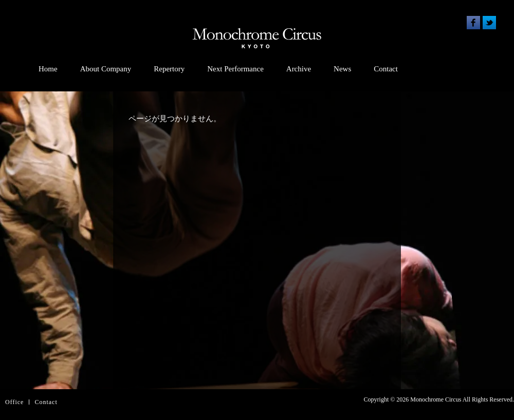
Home (48, 69)
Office (14, 402)
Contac (45, 402)
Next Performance (235, 69)
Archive (299, 69)
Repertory (169, 69)
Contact (386, 69)
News (342, 69)
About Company (106, 69)
